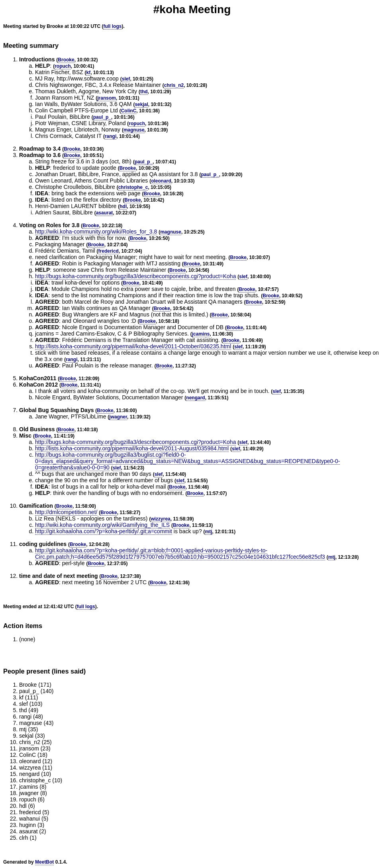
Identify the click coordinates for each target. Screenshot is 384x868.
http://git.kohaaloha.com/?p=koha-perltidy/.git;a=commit (104, 531)
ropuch (63, 66)
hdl (123, 206)
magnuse (134, 130)
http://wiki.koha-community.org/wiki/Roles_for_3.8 (96, 232)
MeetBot (44, 862)
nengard (195, 398)
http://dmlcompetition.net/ (66, 512)
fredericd (109, 251)
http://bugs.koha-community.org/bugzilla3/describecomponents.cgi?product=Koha (135, 276)
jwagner (118, 417)
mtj (209, 532)
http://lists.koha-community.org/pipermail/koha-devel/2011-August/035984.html (132, 448)
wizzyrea (160, 519)
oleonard (161, 181)
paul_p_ (102, 117)
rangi (111, 136)
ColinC (129, 111)
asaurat (105, 213)
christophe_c (133, 187)
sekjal (141, 104)
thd (144, 92)
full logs (112, 26)
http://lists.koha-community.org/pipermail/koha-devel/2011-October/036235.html (133, 346)
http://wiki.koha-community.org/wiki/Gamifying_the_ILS (102, 525)
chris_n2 (174, 85)
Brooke (66, 60)
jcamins (201, 334)
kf (88, 73)
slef (126, 79)
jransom (107, 98)
